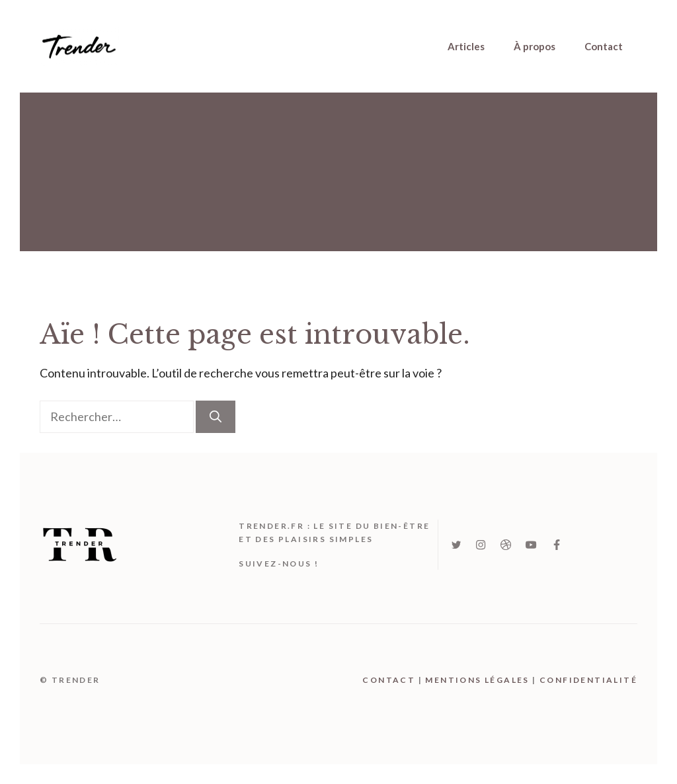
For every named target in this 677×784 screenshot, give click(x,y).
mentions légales (477, 680)
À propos (535, 46)
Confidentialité (588, 680)
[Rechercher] (216, 417)
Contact (604, 46)
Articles (466, 46)
